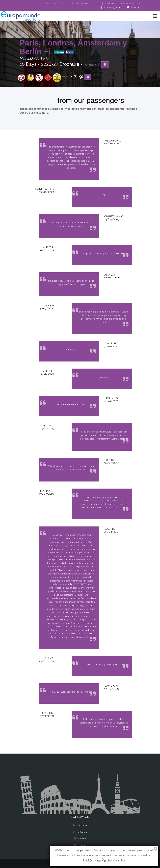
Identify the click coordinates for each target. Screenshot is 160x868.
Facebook (80, 815)
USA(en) (135, 8)
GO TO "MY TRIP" (77, 4)
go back (59, 52)
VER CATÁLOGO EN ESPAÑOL (51, 4)
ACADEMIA (106, 4)
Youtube (80, 835)
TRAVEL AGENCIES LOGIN (129, 4)
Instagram (80, 822)
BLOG (93, 4)
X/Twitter (80, 828)
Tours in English (112, 8)
